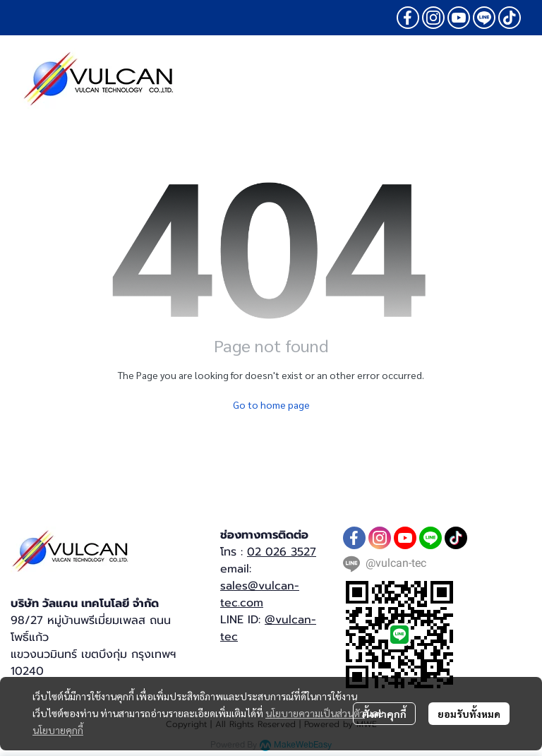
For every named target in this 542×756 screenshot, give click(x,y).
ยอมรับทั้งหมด (469, 714)
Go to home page (271, 404)
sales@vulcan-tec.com (260, 594)
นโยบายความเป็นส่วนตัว (315, 713)
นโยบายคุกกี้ (58, 730)
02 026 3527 (282, 552)
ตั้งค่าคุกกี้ (384, 714)
